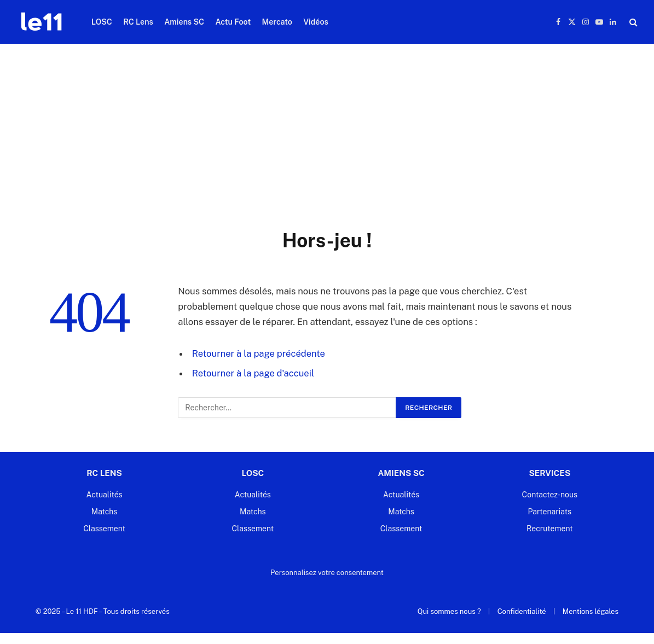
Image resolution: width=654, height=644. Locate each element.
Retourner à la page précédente (259, 353)
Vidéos (316, 22)
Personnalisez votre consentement (327, 573)
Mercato (277, 22)
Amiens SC (184, 22)
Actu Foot (233, 22)
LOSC (102, 22)
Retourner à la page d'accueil (253, 373)
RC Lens (138, 22)
